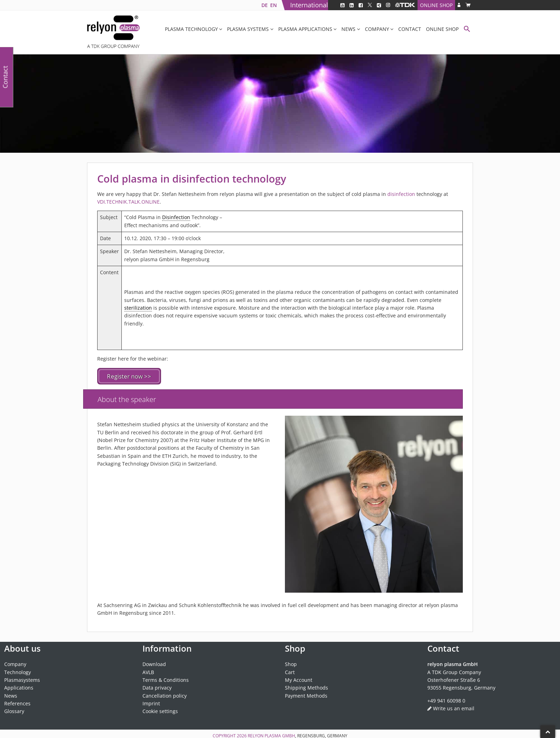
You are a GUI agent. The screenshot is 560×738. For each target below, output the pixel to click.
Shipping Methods (306, 687)
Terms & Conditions (166, 679)
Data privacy (157, 687)
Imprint (151, 703)
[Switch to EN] (273, 5)
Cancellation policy (165, 695)
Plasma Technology (191, 29)
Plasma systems (248, 29)
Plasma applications (305, 29)
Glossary (14, 711)
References (17, 703)
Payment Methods (306, 695)
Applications (19, 687)
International (309, 5)
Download (154, 663)
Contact (410, 29)
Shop (291, 663)
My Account (299, 679)
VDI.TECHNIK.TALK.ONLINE (128, 202)
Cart (290, 671)
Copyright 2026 (230, 735)
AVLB (148, 671)
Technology (18, 671)
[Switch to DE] (264, 5)
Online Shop (436, 5)
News (348, 29)
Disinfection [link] (176, 217)
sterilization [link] (138, 308)
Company (377, 29)
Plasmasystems (22, 679)
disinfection (402, 194)
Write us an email (454, 708)
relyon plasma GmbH (271, 735)
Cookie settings (160, 711)
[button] (467, 30)
